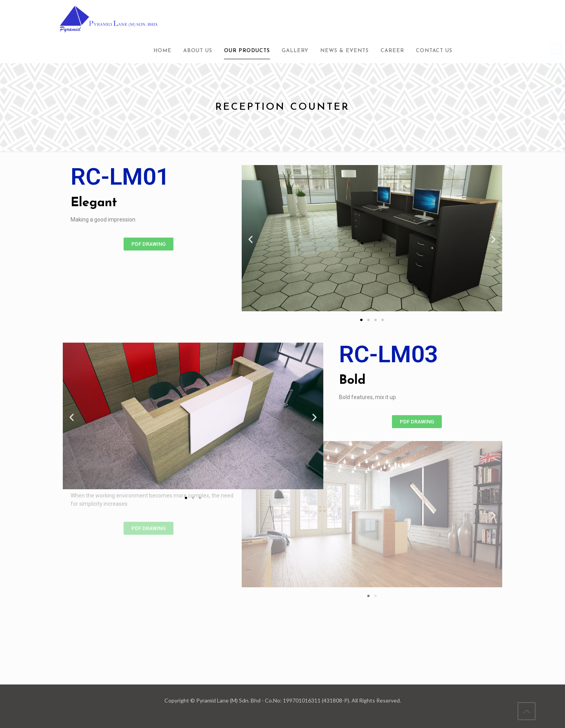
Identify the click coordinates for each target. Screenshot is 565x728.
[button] (149, 244)
